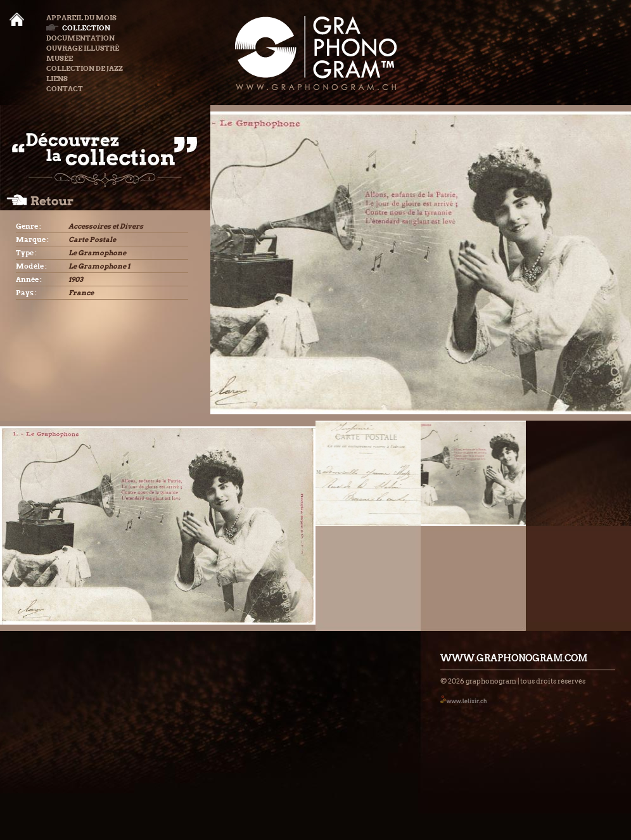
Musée (60, 58)
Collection (78, 28)
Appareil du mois (81, 18)
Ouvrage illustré (83, 48)
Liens (57, 79)
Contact (65, 89)
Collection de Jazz (85, 68)
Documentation (80, 38)
